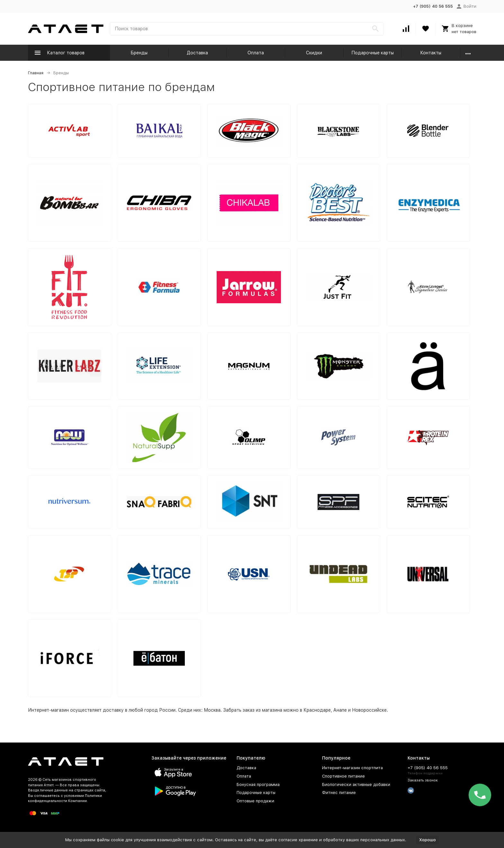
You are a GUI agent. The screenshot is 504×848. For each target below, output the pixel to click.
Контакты (431, 53)
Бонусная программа (258, 784)
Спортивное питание (343, 776)
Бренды (139, 53)
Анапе (340, 710)
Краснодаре (317, 710)
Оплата (256, 53)
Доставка (197, 53)
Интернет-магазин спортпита (352, 768)
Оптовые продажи (255, 801)
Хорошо (428, 840)
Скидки (314, 53)
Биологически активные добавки (356, 784)
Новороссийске (369, 710)
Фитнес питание (339, 793)
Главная (36, 73)
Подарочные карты (373, 53)
